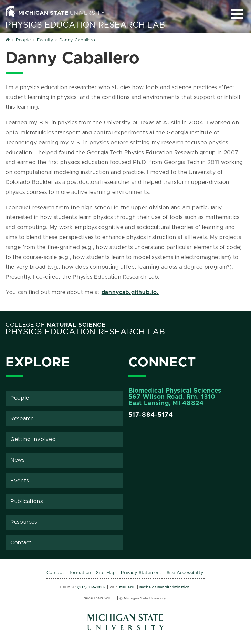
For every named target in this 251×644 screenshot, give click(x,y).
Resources (24, 522)
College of (56, 325)
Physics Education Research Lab (85, 25)
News (18, 460)
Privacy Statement (141, 573)
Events (20, 481)
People (20, 398)
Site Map (106, 573)
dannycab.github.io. (130, 292)
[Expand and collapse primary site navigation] (237, 14)
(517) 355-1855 (91, 587)
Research (22, 419)
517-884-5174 (151, 415)
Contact (21, 543)
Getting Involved (33, 439)
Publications (27, 501)
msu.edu (127, 587)
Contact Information (69, 573)
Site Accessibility (185, 573)
